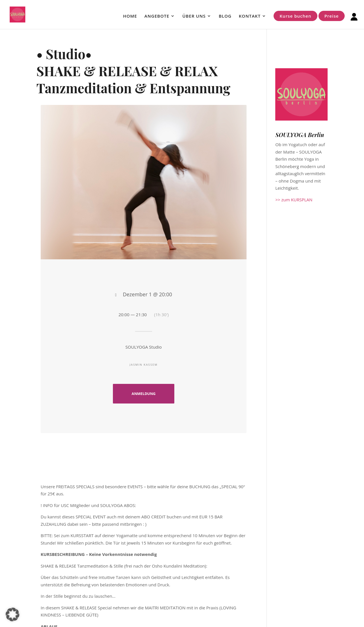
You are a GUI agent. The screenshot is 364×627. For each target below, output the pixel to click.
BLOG (225, 16)
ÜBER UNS (194, 16)
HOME (130, 16)
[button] (13, 614)
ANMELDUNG (144, 394)
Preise (332, 16)
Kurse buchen (295, 16)
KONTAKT (250, 16)
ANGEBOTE (157, 16)
